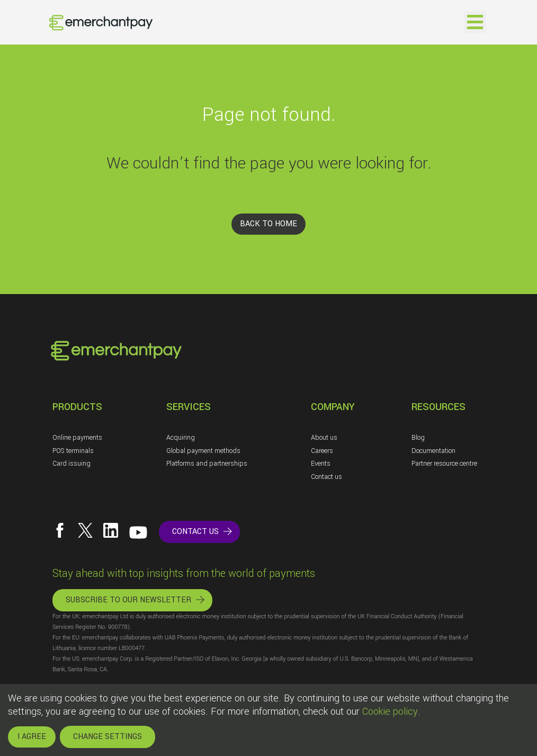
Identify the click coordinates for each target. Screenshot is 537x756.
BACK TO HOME (268, 224)
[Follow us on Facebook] (60, 530)
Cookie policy (390, 711)
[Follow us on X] (85, 530)
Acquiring (181, 438)
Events (321, 464)
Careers (322, 451)
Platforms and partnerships (207, 464)
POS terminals (73, 451)
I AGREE (32, 737)
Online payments (77, 438)
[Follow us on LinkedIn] (111, 530)
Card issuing (71, 464)
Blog (418, 438)
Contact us (326, 477)
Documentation (433, 451)
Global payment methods (203, 451)
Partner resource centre (444, 464)
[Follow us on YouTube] (138, 532)
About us (324, 438)
